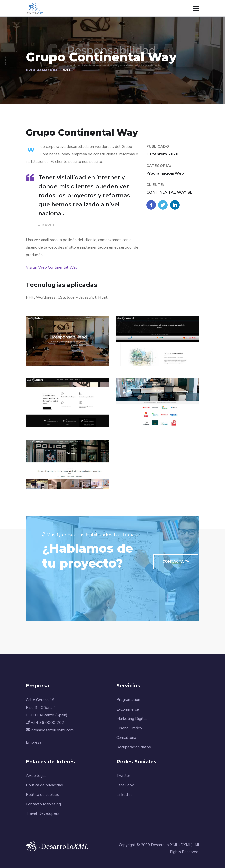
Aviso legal (36, 776)
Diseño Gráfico (129, 728)
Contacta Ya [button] (176, 561)
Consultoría (126, 738)
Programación (41, 70)
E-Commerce (128, 709)
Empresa (34, 742)
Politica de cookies (42, 795)
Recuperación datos (134, 747)
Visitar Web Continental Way (52, 267)
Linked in (124, 795)
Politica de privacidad (44, 785)
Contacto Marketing (43, 804)
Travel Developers (43, 813)
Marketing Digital (132, 719)
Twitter (123, 776)
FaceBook (125, 785)
